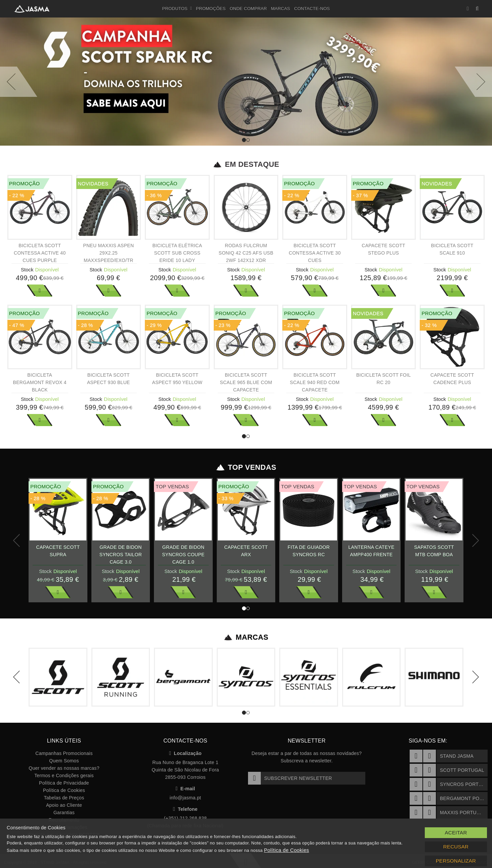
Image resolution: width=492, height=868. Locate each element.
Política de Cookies (64, 790)
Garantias (64, 813)
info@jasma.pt (185, 798)
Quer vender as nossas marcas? (64, 768)
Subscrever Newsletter (290, 778)
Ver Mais (40, 291)
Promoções (211, 9)
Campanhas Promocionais (64, 753)
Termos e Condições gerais (64, 776)
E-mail (186, 789)
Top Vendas (246, 467)
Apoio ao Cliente (64, 805)
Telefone (185, 809)
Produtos (177, 9)
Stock (27, 270)
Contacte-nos (312, 9)
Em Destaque (246, 164)
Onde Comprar (248, 9)
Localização (185, 753)
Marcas (280, 9)
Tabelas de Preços (64, 798)
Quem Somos (64, 761)
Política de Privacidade (64, 783)
